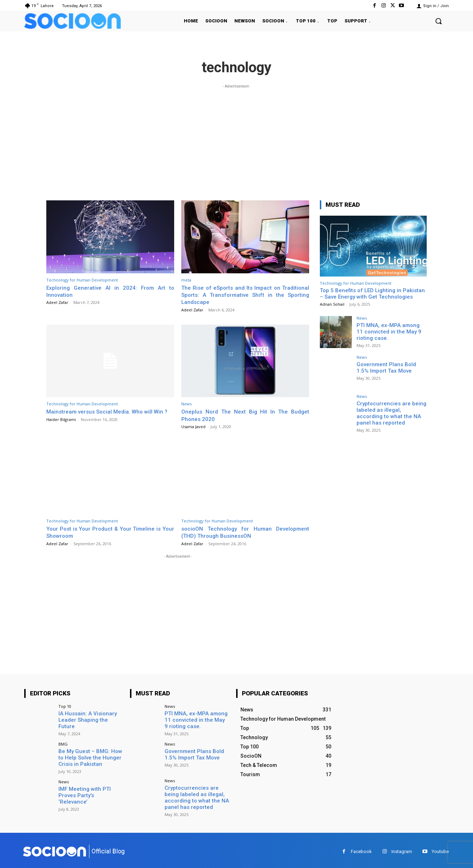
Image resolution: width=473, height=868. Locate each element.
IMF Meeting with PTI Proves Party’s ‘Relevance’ (89, 790)
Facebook (361, 849)
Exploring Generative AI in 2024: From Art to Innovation (110, 291)
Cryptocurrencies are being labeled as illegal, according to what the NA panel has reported (390, 412)
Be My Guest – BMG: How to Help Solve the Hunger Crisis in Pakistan (90, 756)
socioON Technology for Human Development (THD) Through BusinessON (245, 532)
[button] (438, 21)
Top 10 (65, 706)
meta (186, 280)
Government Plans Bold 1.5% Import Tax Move (390, 367)
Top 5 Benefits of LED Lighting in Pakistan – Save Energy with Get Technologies (372, 294)
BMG (63, 743)
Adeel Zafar (57, 302)
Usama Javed (193, 427)
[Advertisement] (236, 140)
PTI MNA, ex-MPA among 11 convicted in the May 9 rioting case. (391, 331)
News (186, 404)
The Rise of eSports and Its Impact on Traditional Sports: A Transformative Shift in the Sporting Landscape (245, 295)
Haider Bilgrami (61, 427)
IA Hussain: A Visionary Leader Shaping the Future (89, 716)
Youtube (440, 849)
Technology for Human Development (82, 280)
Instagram (402, 849)
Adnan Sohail (332, 304)
